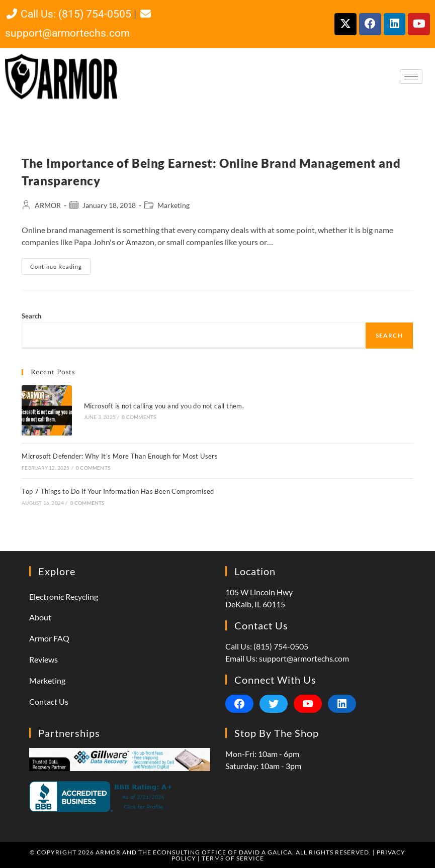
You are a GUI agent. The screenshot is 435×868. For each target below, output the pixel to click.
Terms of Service (233, 857)
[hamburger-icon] (411, 77)
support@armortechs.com (304, 657)
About (40, 617)
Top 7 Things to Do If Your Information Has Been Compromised (118, 490)
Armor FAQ (49, 638)
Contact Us (49, 700)
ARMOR (48, 205)
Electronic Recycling (64, 595)
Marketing (173, 205)
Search (31, 316)
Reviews (43, 659)
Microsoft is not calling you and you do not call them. (163, 405)
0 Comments (138, 417)
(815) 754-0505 (281, 645)
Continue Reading (60, 264)
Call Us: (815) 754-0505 (68, 14)
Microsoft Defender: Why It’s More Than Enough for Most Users (120, 456)
